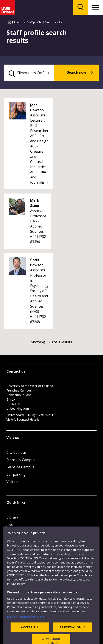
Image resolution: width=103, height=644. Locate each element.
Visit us (12, 482)
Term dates (16, 539)
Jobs (10, 525)
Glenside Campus (20, 467)
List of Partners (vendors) (26, 635)
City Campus (16, 452)
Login (11, 532)
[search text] (29, 73)
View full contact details (23, 419)
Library (12, 517)
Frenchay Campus (21, 460)
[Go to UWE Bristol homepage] (10, 22)
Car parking (16, 474)
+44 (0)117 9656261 (39, 415)
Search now (76, 72)
